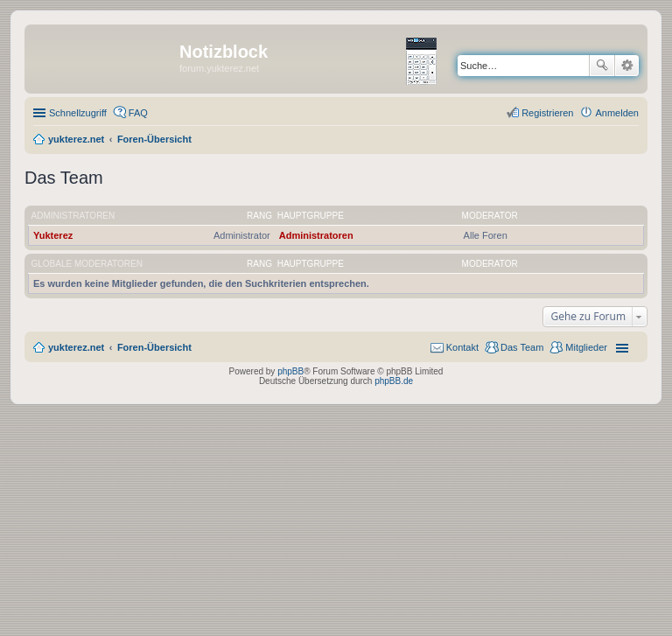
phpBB (290, 371)
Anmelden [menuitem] (617, 113)
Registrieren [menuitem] (547, 113)
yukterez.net (76, 347)
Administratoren (73, 216)
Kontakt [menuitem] (462, 347)
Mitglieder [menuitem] (586, 347)
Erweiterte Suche (627, 66)
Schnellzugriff (78, 113)
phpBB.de (394, 381)
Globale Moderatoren (87, 264)
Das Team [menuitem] (522, 347)
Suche (602, 66)
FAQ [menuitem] (138, 113)
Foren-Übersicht (154, 347)
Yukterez (53, 235)
